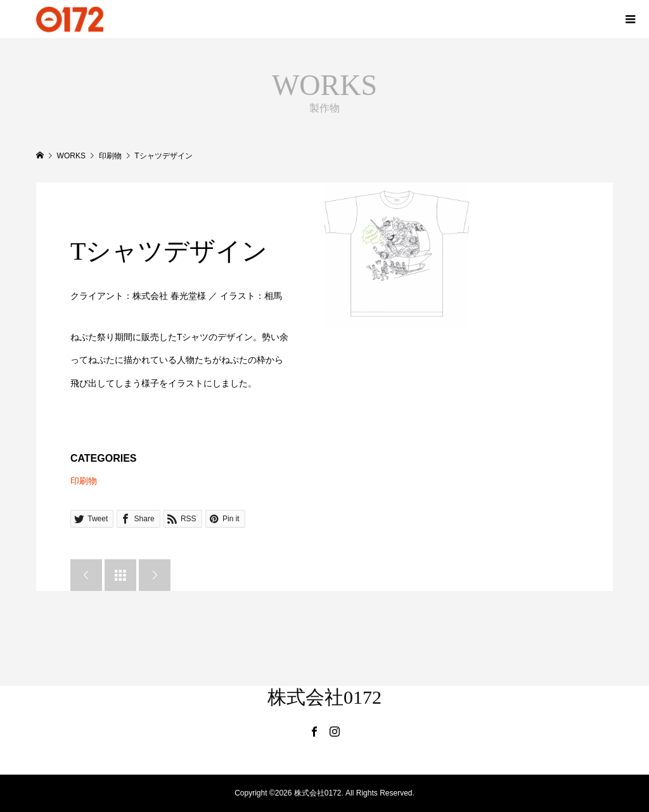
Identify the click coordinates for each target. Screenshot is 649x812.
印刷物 (84, 481)
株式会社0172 (324, 697)
